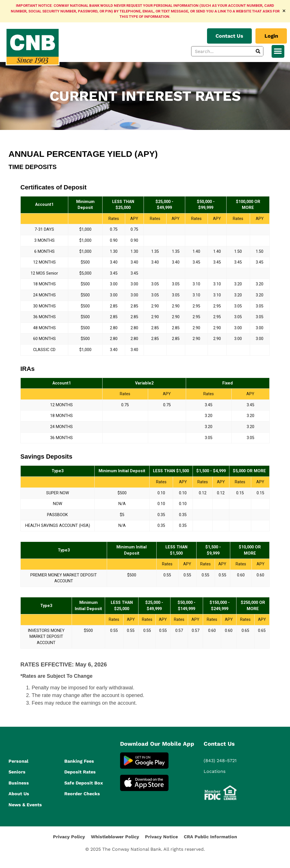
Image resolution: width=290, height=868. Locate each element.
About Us (19, 794)
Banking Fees (79, 761)
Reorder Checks (82, 794)
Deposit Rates (80, 772)
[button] (278, 51)
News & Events (25, 805)
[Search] (258, 51)
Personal (18, 761)
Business (19, 783)
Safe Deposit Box (84, 783)
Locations (215, 771)
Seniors (17, 772)
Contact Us (219, 744)
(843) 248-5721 (220, 761)
